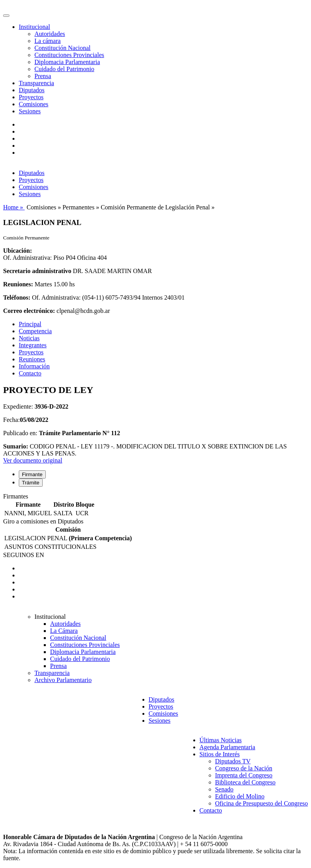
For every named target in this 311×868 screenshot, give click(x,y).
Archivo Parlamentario (63, 680)
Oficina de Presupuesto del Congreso (262, 803)
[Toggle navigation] (6, 16)
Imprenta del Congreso (244, 775)
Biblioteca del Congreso (245, 782)
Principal (30, 324)
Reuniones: (18, 284)
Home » (14, 207)
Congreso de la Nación (244, 768)
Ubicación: (18, 251)
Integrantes (33, 345)
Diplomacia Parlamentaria (67, 62)
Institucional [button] (34, 27)
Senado (224, 789)
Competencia (35, 331)
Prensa (43, 76)
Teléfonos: (17, 297)
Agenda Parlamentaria (227, 747)
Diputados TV (233, 761)
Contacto (30, 373)
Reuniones (32, 359)
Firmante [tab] (32, 474)
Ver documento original (33, 460)
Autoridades (50, 34)
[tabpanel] (155, 505)
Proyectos (31, 97)
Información (34, 366)
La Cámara (64, 631)
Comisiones (34, 104)
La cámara (48, 41)
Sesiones (30, 111)
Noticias (29, 338)
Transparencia (36, 83)
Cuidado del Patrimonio (64, 69)
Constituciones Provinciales (69, 55)
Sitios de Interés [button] (220, 754)
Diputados (32, 90)
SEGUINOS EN (23, 555)
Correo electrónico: (29, 311)
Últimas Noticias (221, 740)
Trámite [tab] (31, 483)
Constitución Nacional (63, 48)
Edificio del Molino (240, 796)
